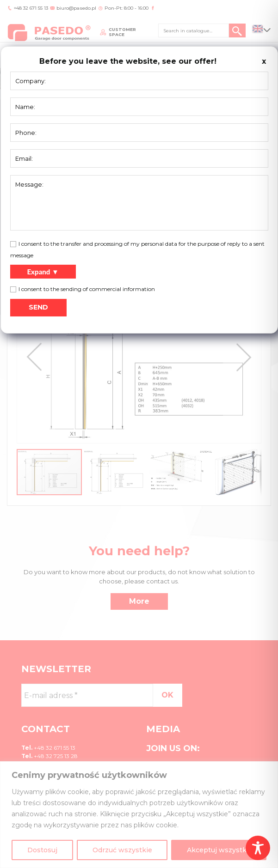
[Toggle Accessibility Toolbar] (258, 848)
